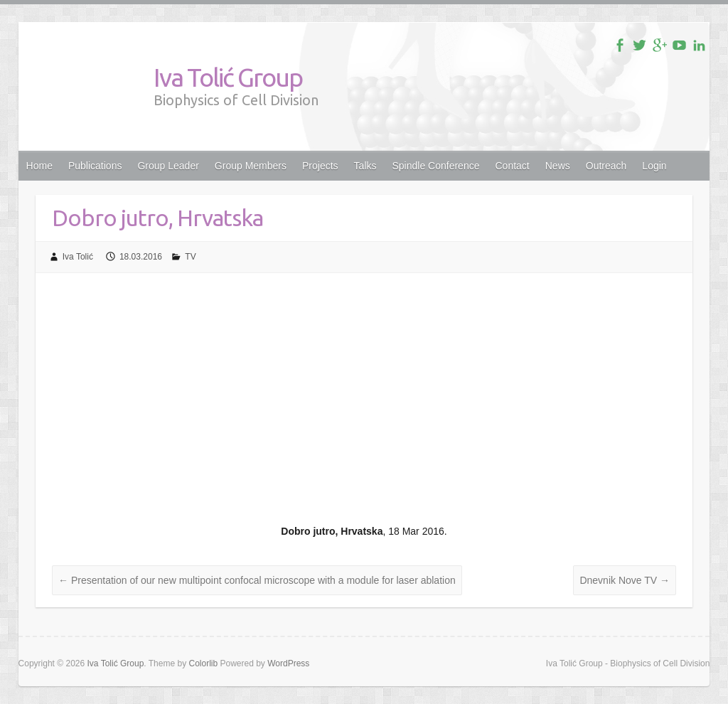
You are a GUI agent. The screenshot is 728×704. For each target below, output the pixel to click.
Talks (365, 166)
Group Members (251, 166)
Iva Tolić (78, 257)
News (558, 166)
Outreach (606, 166)
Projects (320, 166)
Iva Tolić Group (228, 77)
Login (654, 166)
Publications (95, 166)
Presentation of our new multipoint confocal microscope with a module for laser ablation (257, 580)
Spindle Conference (436, 166)
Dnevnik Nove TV (625, 580)
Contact (512, 166)
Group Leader (168, 166)
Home (39, 166)
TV (190, 257)
